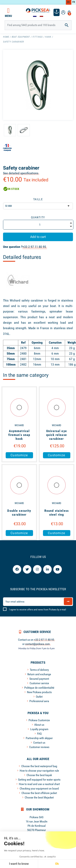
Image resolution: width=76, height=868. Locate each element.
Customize (19, 455)
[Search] (38, 25)
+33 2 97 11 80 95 (34, 247)
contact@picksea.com (37, 644)
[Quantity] (38, 225)
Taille (38, 199)
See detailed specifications (21, 173)
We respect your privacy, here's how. (24, 851)
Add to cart (38, 237)
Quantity (38, 217)
